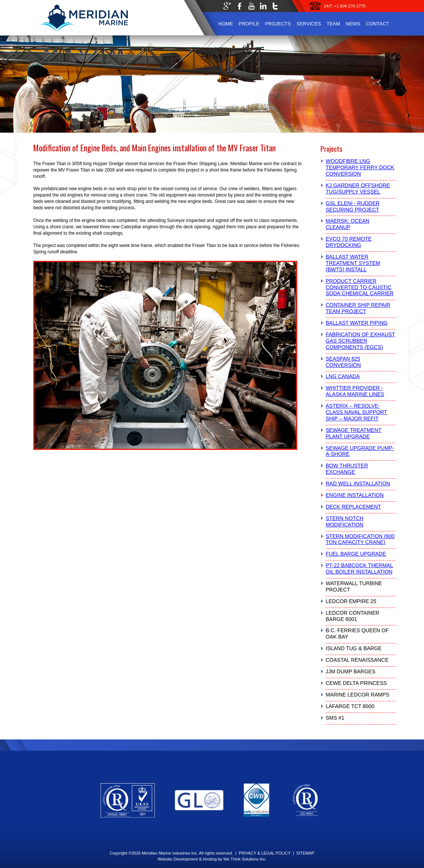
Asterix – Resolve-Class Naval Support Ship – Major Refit (356, 412)
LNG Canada (343, 376)
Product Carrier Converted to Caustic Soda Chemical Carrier (360, 287)
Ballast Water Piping (357, 323)
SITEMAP (305, 853)
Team (333, 24)
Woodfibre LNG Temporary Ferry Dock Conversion (360, 167)
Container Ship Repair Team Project (358, 308)
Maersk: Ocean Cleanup (348, 224)
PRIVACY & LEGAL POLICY (265, 853)
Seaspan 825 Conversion (343, 362)
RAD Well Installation (358, 484)
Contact (378, 24)
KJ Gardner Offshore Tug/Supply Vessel (358, 189)
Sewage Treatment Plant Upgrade (354, 433)
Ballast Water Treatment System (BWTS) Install (353, 263)
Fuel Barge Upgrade (356, 554)
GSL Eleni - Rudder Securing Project (353, 206)
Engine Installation (355, 495)
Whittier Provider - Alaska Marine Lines (355, 391)
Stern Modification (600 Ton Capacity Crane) (360, 539)
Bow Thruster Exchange (347, 469)
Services (309, 24)
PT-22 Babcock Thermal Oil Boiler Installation (359, 569)
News (353, 24)
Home (226, 24)
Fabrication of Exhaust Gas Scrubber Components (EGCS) (360, 341)
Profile (249, 24)
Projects (278, 24)
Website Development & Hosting (187, 859)
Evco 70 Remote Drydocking (349, 242)
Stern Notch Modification (345, 521)
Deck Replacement (353, 507)
